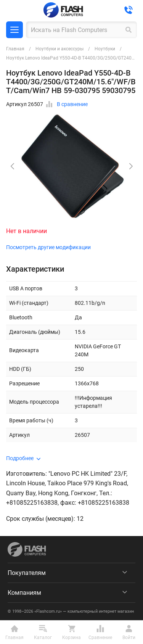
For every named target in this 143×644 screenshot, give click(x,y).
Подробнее (20, 458)
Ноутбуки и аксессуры (59, 49)
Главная (15, 49)
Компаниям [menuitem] (24, 593)
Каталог (14, 30)
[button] (131, 166)
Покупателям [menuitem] (27, 573)
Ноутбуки (105, 49)
